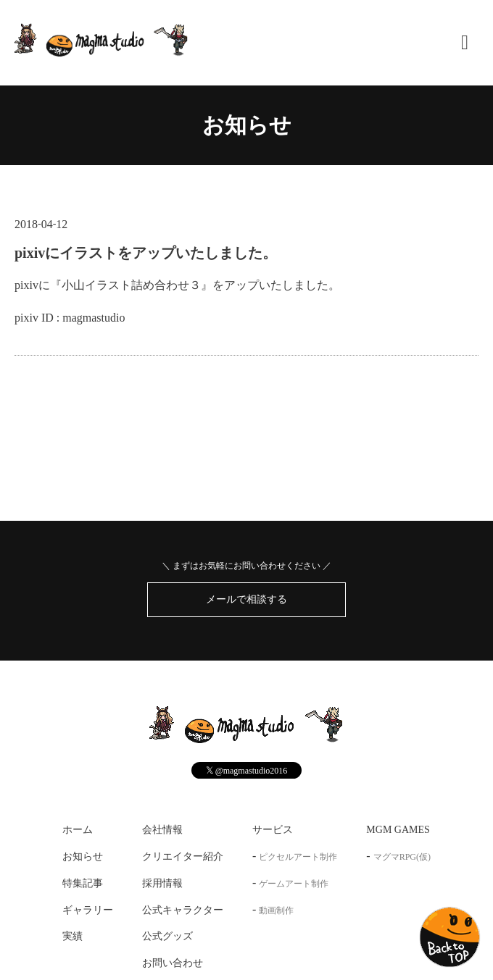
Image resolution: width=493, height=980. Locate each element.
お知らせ (247, 125)
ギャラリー (88, 910)
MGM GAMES (398, 830)
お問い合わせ (173, 963)
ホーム (78, 830)
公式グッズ (167, 936)
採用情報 (162, 883)
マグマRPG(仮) (402, 857)
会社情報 (162, 830)
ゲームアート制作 (294, 884)
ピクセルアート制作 (298, 857)
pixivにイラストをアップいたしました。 (146, 253)
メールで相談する (246, 599)
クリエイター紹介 (183, 857)
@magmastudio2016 (247, 770)
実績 (72, 936)
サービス (273, 830)
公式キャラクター (183, 910)
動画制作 (276, 910)
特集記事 (83, 883)
